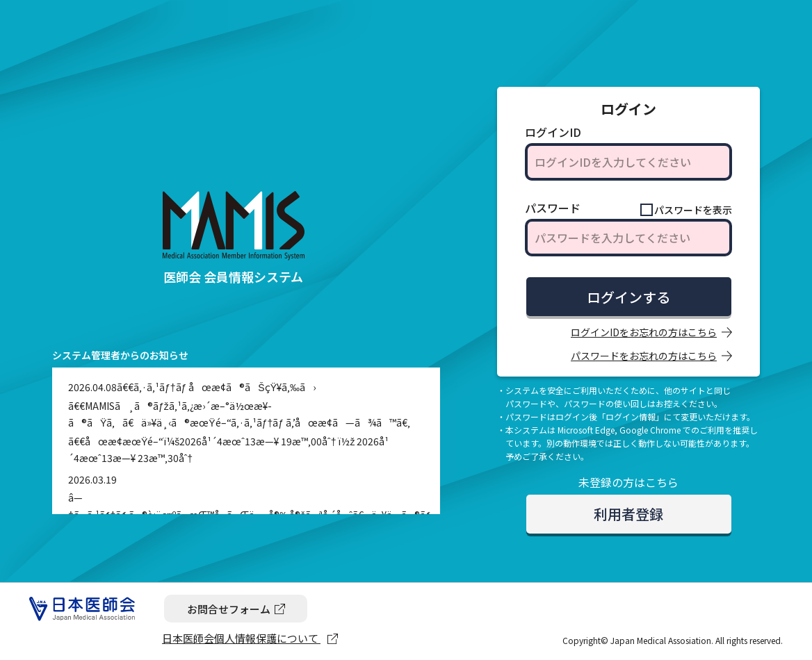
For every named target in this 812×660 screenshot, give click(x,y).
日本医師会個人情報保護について (241, 638)
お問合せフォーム (229, 609)
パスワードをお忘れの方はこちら (644, 356)
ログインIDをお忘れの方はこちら (644, 332)
